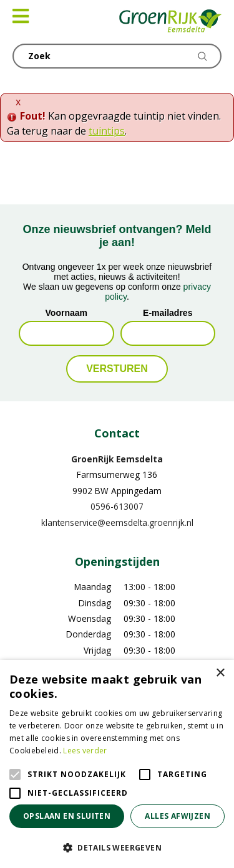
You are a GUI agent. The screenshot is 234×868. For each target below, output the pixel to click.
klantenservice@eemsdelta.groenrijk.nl (117, 522)
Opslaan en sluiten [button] (67, 816)
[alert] (117, 764)
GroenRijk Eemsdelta (117, 459)
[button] (117, 847)
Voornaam (66, 313)
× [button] (220, 673)
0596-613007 (117, 506)
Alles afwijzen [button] (178, 816)
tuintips (107, 131)
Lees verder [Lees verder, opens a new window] (85, 751)
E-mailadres (168, 313)
